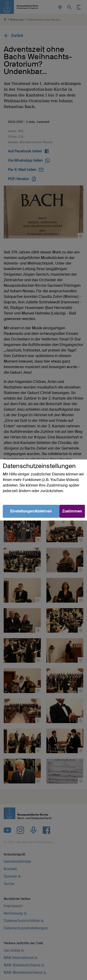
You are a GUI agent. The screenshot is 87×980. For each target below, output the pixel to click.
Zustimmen (72, 511)
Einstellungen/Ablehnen (31, 511)
